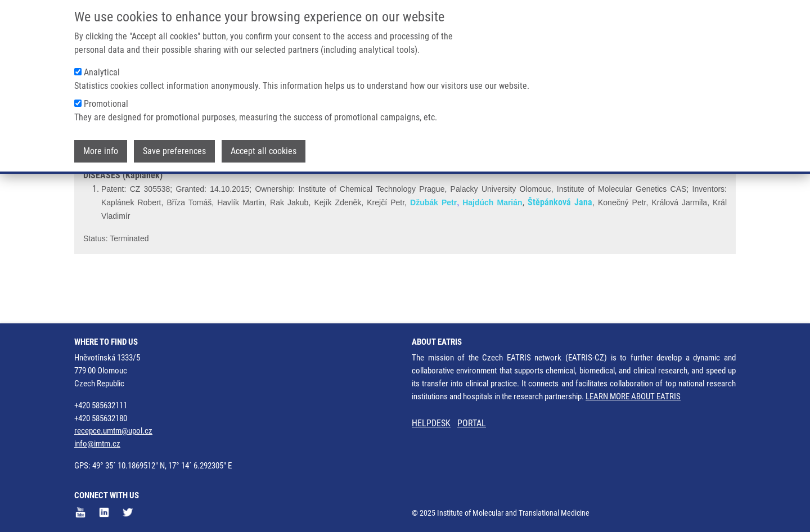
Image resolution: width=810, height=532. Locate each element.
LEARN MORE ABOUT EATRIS (633, 396)
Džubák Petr (433, 245)
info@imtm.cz (97, 444)
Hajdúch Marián (492, 245)
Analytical (102, 71)
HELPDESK (431, 423)
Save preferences (174, 150)
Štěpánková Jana (560, 244)
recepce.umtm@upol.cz (113, 431)
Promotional (106, 103)
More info (101, 150)
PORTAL (472, 423)
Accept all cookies (264, 150)
